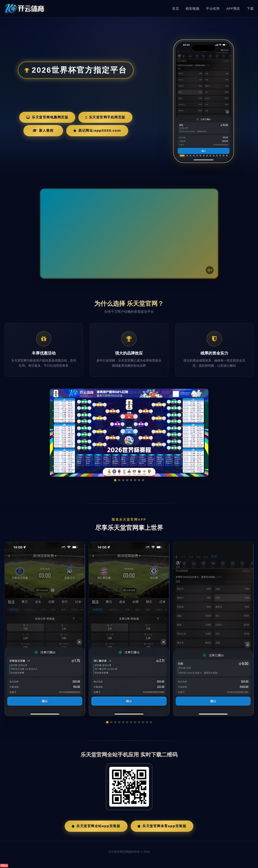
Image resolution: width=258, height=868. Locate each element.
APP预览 (233, 9)
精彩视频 (192, 9)
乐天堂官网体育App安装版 (162, 826)
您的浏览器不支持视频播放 (129, 234)
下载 (250, 9)
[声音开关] (210, 270)
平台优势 (213, 9)
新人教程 (43, 130)
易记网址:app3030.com (97, 130)
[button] (107, 722)
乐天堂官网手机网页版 (105, 117)
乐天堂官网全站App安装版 (96, 826)
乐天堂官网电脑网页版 (47, 117)
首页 (176, 9)
